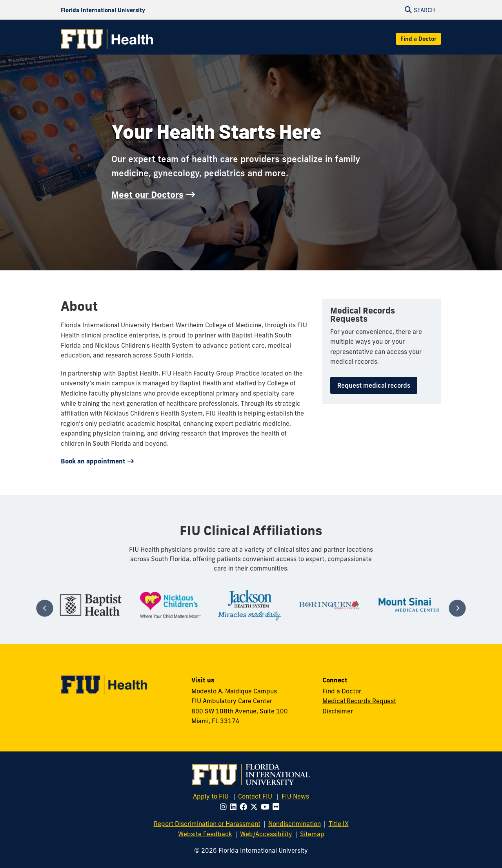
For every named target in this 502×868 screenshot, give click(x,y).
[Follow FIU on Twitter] (256, 807)
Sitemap (312, 834)
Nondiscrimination (295, 824)
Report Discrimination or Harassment (207, 824)
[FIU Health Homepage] (107, 39)
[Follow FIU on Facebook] (245, 807)
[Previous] (45, 608)
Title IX (339, 824)
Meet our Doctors (147, 195)
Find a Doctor (418, 39)
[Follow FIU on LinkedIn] (235, 807)
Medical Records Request (359, 701)
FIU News (295, 796)
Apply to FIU (211, 796)
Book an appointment (93, 461)
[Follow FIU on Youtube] (267, 807)
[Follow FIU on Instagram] (225, 807)
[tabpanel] (91, 605)
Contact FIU (255, 796)
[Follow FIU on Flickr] (277, 807)
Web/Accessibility (266, 834)
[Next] (457, 608)
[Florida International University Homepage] (103, 10)
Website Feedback (205, 834)
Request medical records (374, 385)
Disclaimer (338, 711)
